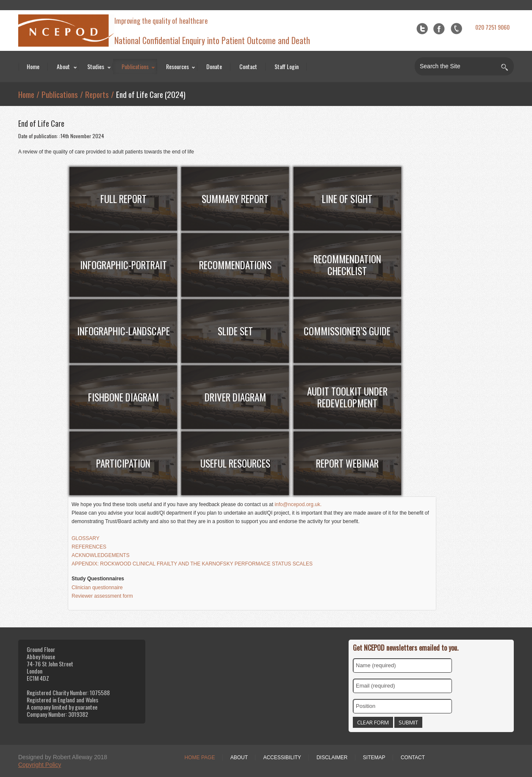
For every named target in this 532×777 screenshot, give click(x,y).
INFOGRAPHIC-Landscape (123, 331)
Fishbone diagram (123, 397)
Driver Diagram (235, 397)
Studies (96, 66)
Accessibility (282, 758)
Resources (177, 66)
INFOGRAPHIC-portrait (123, 265)
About (63, 66)
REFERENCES (89, 547)
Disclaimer (332, 758)
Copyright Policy (40, 765)
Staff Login (287, 66)
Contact (248, 66)
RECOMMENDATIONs (235, 265)
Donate (214, 66)
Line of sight (347, 199)
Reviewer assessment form (102, 596)
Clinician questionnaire (97, 588)
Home (33, 66)
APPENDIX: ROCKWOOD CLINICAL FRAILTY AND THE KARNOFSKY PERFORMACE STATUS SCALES (192, 564)
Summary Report (235, 199)
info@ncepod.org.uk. (298, 504)
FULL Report (123, 199)
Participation (123, 463)
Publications (135, 66)
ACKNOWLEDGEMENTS (101, 555)
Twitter (422, 29)
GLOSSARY (86, 538)
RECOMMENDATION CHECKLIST (347, 265)
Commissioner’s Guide (347, 331)
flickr (456, 29)
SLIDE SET (235, 331)
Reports (97, 94)
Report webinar (347, 463)
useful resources (235, 463)
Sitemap (374, 758)
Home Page (200, 758)
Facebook (439, 29)
